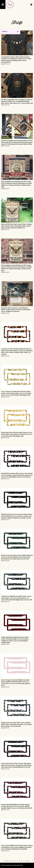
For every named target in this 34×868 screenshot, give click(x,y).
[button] (10, 32)
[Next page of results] (29, 861)
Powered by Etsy (17, 865)
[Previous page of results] (5, 861)
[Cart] (31, 5)
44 (26, 861)
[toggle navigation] (3, 4)
